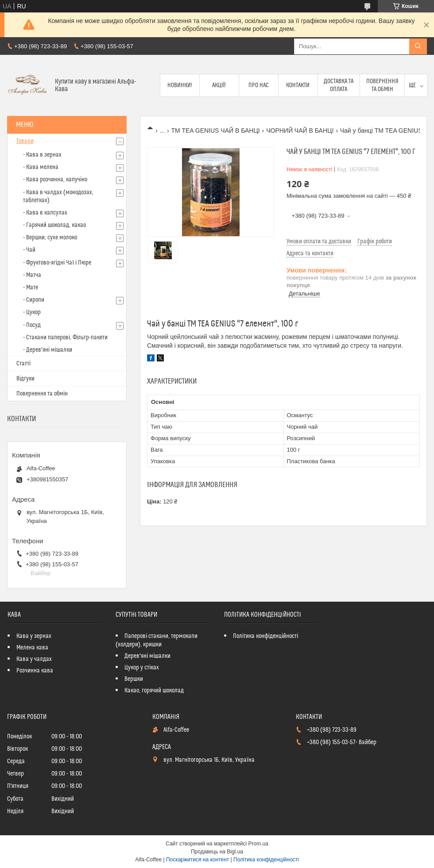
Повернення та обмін (382, 85)
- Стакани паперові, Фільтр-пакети (65, 338)
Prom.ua (258, 844)
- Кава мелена (41, 167)
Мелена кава (32, 648)
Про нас (259, 85)
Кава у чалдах (34, 659)
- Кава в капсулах (45, 213)
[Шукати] (418, 46)
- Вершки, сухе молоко (50, 238)
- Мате (31, 288)
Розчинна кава (35, 671)
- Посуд (32, 325)
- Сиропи (34, 300)
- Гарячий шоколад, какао (54, 225)
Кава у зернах (34, 636)
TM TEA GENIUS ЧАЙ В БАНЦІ (216, 131)
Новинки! (180, 85)
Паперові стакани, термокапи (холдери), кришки (157, 640)
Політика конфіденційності (265, 636)
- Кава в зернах (42, 155)
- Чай (29, 250)
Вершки (134, 679)
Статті (23, 364)
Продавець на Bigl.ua (217, 852)
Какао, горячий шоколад (154, 691)
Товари (25, 141)
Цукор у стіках (142, 668)
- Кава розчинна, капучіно (55, 180)
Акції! (219, 85)
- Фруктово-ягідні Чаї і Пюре (57, 263)
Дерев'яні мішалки (147, 656)
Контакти (298, 85)
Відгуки (25, 379)
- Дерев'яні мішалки (48, 350)
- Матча (32, 275)
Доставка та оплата (339, 85)
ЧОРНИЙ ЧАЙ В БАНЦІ (300, 131)
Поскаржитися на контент (198, 860)
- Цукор (32, 312)
